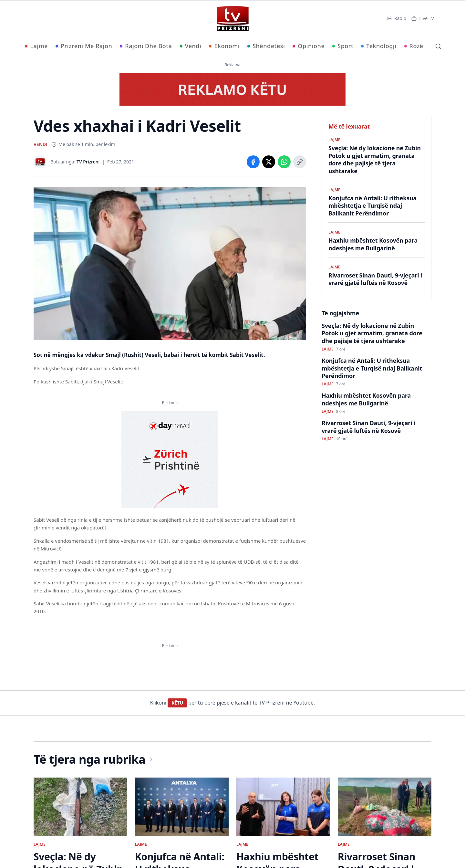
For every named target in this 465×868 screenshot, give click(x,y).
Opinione (309, 46)
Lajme (36, 46)
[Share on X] (269, 162)
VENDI (41, 144)
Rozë (414, 46)
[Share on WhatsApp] (284, 162)
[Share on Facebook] (253, 162)
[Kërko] (438, 46)
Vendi (191, 46)
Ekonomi (224, 46)
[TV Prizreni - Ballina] (232, 18)
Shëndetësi (266, 46)
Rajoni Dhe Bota (146, 46)
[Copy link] (300, 162)
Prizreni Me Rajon (84, 46)
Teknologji (379, 46)
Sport (343, 46)
